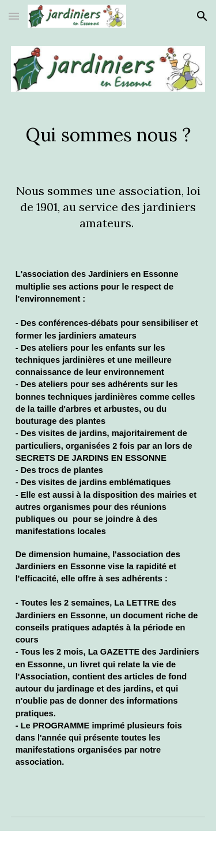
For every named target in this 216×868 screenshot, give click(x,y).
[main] (108, 135)
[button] (14, 16)
